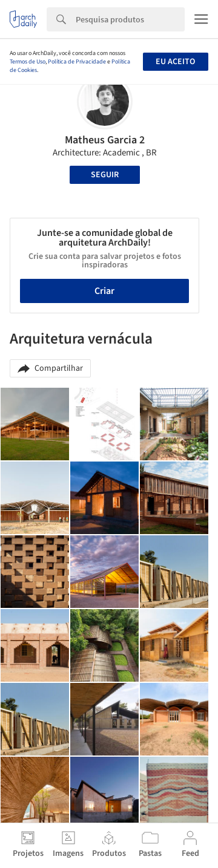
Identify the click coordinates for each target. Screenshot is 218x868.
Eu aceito (175, 62)
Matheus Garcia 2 (105, 140)
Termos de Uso (28, 62)
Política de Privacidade (77, 62)
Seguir (105, 175)
